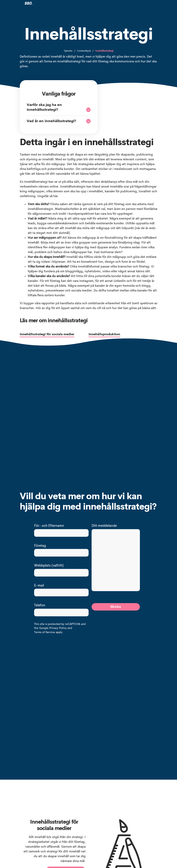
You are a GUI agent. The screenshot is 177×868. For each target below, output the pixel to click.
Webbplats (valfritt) (49, 566)
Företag (40, 546)
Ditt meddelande (104, 526)
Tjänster (68, 51)
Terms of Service (44, 632)
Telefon (40, 605)
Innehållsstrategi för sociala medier (47, 334)
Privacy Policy (58, 628)
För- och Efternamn (49, 526)
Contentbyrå (84, 51)
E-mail (39, 586)
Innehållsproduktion (104, 334)
